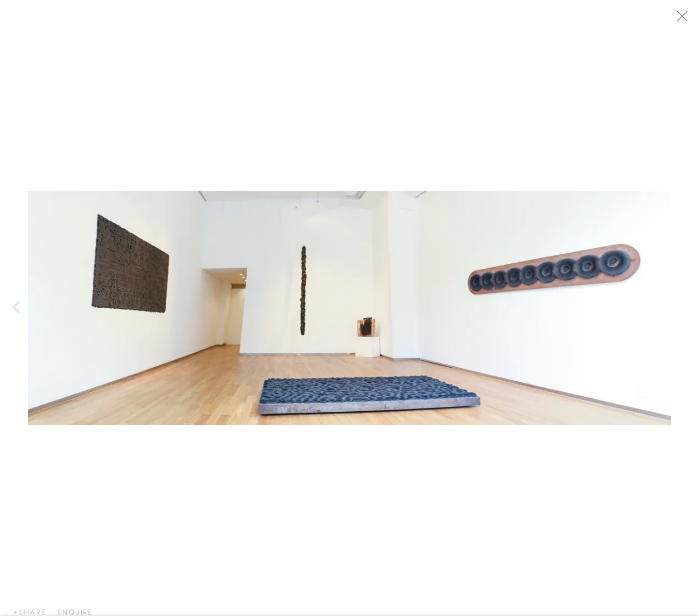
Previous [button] (16, 308)
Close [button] (682, 19)
